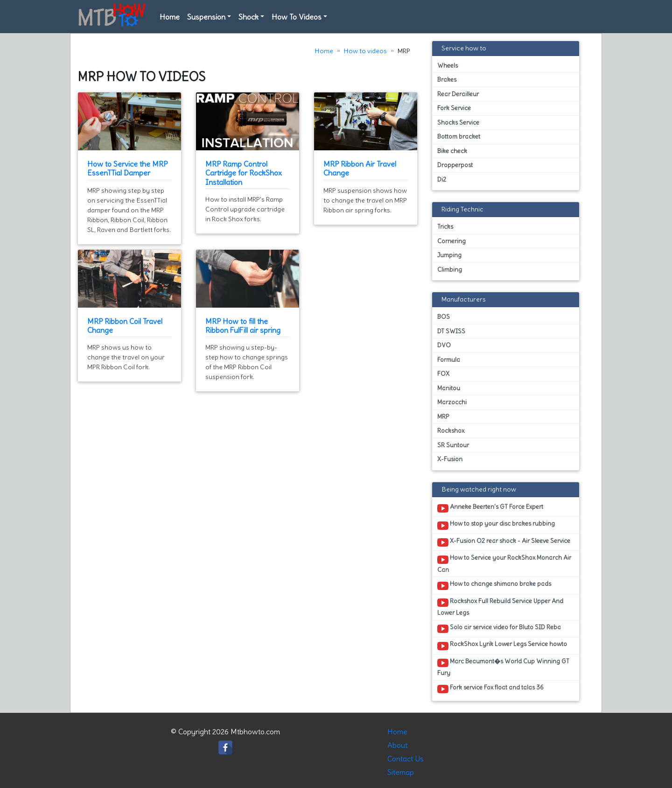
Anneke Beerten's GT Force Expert (490, 508)
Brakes (447, 80)
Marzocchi (452, 402)
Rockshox (451, 431)
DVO (444, 345)
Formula (449, 360)
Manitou (449, 388)
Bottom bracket (459, 137)
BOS (444, 317)
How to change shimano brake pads (494, 585)
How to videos (365, 51)
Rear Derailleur (458, 94)
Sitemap (401, 772)
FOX (443, 374)
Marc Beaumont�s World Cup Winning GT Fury (503, 667)
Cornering (451, 241)
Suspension (206, 17)
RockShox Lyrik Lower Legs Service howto (502, 646)
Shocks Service (458, 123)
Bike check (452, 151)
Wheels (448, 66)
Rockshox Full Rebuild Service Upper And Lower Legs (500, 607)
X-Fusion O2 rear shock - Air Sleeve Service (504, 542)
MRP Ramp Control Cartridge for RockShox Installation (244, 173)
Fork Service (454, 108)
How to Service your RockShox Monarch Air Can (504, 563)
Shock (248, 17)
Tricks (445, 227)
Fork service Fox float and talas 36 (490, 689)
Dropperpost (455, 165)
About (397, 745)
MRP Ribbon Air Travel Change (360, 168)
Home (170, 17)
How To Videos (297, 17)
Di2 (442, 179)
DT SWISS (451, 331)
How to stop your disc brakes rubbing (496, 525)
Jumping (449, 255)
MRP (443, 417)
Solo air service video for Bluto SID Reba (499, 629)
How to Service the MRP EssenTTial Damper (127, 168)
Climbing (450, 270)
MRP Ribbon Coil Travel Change (125, 326)
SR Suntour (453, 445)
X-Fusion (450, 459)
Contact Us (406, 759)
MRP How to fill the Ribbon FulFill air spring (243, 326)
